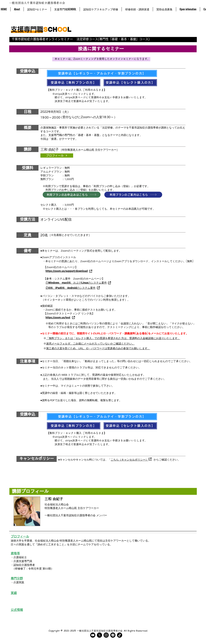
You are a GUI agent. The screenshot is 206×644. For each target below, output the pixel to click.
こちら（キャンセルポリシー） (129, 460)
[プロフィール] (57, 155)
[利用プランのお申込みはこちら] (72, 195)
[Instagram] (106, 635)
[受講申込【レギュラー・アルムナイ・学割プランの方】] (102, 73)
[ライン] (113, 635)
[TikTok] (120, 635)
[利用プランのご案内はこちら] (133, 195)
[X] (99, 635)
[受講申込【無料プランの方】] (74, 83)
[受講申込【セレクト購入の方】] (130, 83)
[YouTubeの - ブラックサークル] (93, 635)
